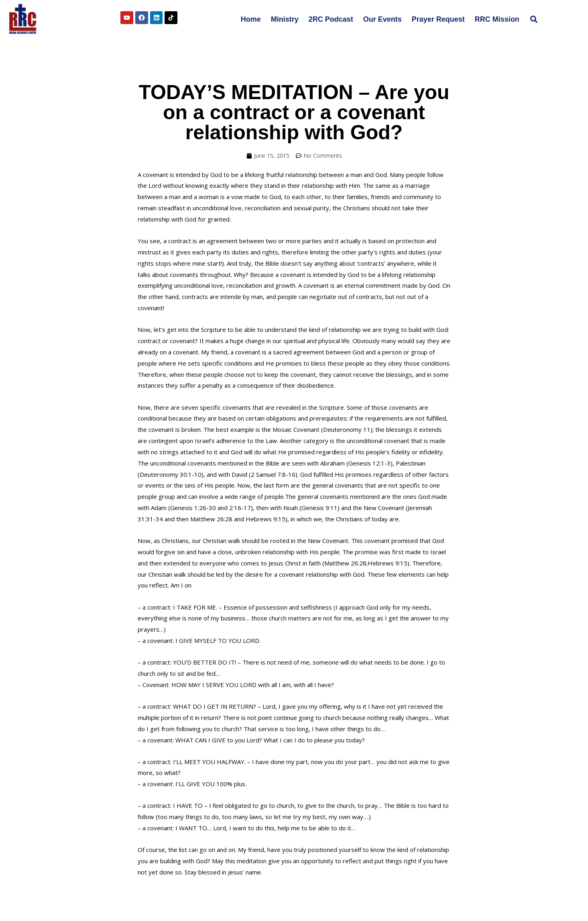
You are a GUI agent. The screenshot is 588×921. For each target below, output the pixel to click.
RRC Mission (497, 19)
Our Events (383, 19)
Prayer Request (438, 19)
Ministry (285, 19)
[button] (534, 19)
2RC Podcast (331, 19)
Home (251, 19)
